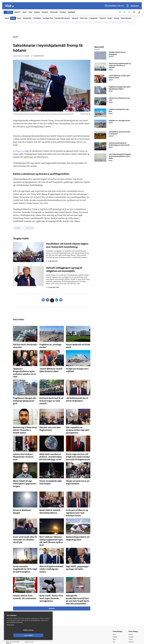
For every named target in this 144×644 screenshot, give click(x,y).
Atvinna (131, 601)
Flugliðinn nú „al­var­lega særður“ (50, 345)
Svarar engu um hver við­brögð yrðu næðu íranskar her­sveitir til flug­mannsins (78, 441)
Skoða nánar (10, 630)
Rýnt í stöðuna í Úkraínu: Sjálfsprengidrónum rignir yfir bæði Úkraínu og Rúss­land (51, 514)
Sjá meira (52, 570)
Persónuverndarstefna (13, 608)
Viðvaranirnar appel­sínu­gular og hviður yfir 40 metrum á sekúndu (120, 66)
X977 (130, 614)
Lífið (114, 604)
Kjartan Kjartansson (19, 56)
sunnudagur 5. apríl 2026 (116, 6)
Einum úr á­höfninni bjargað (22, 489)
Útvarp (115, 611)
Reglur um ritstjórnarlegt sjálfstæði (14, 605)
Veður (130, 606)
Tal (129, 617)
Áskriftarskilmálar (33, 614)
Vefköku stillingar (16, 635)
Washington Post (20, 151)
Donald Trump (31, 228)
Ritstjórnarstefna (33, 611)
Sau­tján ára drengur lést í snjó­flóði (77, 368)
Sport (114, 601)
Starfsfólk (30, 616)
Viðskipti (115, 599)
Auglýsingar (31, 606)
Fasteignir (131, 599)
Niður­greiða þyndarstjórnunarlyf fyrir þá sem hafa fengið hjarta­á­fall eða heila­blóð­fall (77, 564)
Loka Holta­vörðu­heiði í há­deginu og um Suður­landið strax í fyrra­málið (120, 156)
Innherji (131, 596)
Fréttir (115, 596)
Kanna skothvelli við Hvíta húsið (77, 345)
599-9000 (12, 616)
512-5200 (33, 604)
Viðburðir (131, 604)
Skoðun (115, 606)
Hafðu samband (32, 609)
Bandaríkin (18, 228)
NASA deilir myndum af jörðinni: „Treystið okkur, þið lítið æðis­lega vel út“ (50, 441)
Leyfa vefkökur (40, 635)
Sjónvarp (115, 609)
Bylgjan (131, 609)
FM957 (131, 611)
